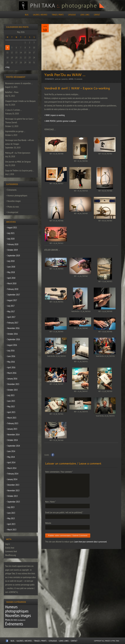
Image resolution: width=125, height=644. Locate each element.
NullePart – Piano (12, 92)
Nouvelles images (14, 201)
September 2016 (14, 339)
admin (71, 79)
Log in (8, 544)
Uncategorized (13, 212)
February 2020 (13, 244)
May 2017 (11, 311)
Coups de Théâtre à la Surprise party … (20, 171)
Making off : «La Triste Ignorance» (18, 153)
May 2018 (11, 272)
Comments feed (11, 551)
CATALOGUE (72, 15)
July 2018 (11, 261)
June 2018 (11, 267)
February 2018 (13, 289)
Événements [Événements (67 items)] (14, 624)
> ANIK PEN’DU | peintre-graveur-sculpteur (60, 121)
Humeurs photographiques (17, 196)
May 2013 (11, 518)
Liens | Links (85, 15)
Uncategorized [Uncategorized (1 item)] (21, 620)
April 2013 (11, 524)
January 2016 (12, 379)
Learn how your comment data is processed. (91, 542)
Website (48, 523)
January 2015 (12, 429)
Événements (50, 79)
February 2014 (13, 474)
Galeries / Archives (40, 15)
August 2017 (12, 300)
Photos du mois (13, 207)
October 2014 (13, 440)
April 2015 (11, 412)
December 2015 (13, 384)
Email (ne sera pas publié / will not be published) (64, 512)
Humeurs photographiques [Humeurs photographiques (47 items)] (17, 609)
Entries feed (10, 548)
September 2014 (14, 446)
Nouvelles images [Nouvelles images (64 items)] (18, 615)
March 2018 (12, 283)
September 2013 (14, 502)
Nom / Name (51, 502)
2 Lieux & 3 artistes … (14, 110)
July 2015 (11, 395)
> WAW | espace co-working (55, 115)
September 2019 (14, 256)
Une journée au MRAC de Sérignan (18, 162)
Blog (27, 15)
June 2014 (11, 451)
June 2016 (11, 356)
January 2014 (12, 479)
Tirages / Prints (58, 15)
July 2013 (11, 507)
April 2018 (11, 278)
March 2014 (12, 468)
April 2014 (11, 462)
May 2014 (11, 457)
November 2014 (13, 435)
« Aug (7, 67)
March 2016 (12, 373)
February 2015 (13, 423)
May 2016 (11, 362)
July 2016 (11, 351)
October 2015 (13, 390)
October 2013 (13, 496)
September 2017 (14, 295)
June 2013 (11, 513)
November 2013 (13, 490)
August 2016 (12, 345)
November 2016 (13, 328)
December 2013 (13, 485)
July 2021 (11, 233)
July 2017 (11, 306)
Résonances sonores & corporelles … (19, 83)
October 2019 (13, 250)
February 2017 (13, 323)
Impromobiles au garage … (15, 131)
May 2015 (11, 406)
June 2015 (11, 401)
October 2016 (13, 334)
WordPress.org (11, 555)
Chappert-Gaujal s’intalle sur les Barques (20, 101)
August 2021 (12, 227)
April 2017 (11, 317)
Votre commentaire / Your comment (59, 472)
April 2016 (11, 367)
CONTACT (97, 15)
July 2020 (11, 239)
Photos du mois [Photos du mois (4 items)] (11, 620)
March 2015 (12, 418)
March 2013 (12, 530)
